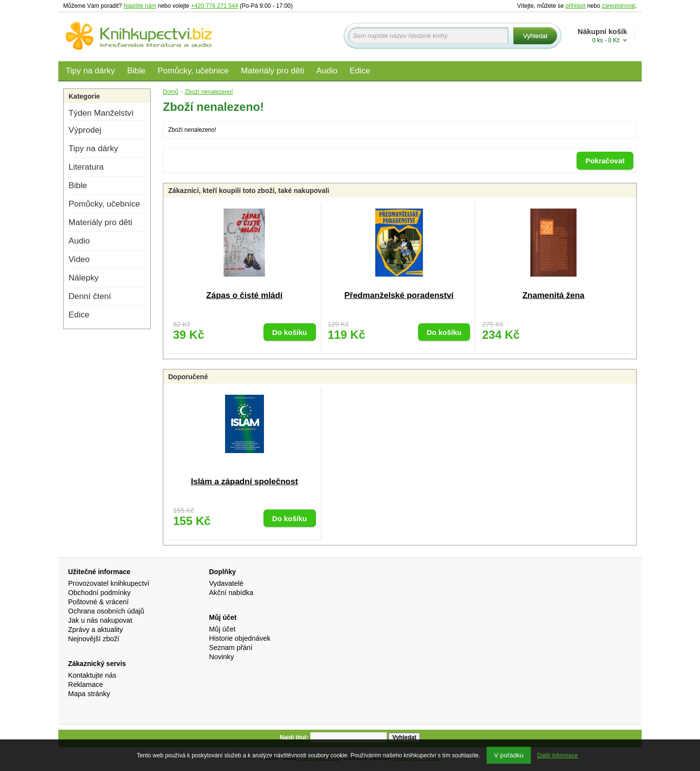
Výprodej (85, 130)
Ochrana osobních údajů (106, 611)
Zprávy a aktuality (96, 630)
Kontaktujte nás (92, 675)
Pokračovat (605, 161)
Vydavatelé (226, 583)
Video (79, 259)
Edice (360, 71)
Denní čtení (90, 296)
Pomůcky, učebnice (193, 71)
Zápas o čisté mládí (244, 295)
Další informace (557, 755)
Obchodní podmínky (99, 593)
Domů (171, 92)
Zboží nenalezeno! (209, 92)
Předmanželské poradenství (399, 295)
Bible (136, 71)
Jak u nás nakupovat (100, 620)
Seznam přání (231, 648)
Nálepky (84, 278)
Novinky (221, 657)
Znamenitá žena (554, 295)
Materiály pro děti (272, 71)
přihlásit (575, 6)
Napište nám (140, 6)
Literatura (86, 167)
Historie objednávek (240, 638)
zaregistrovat (619, 6)
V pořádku (509, 755)
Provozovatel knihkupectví (109, 583)
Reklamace (86, 684)
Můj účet (222, 629)
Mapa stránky (89, 694)
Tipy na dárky (90, 71)
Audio (327, 71)
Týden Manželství (101, 113)
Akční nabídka (231, 593)
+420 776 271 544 (215, 6)
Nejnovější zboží (94, 639)
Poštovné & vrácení (98, 602)
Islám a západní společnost (245, 482)
